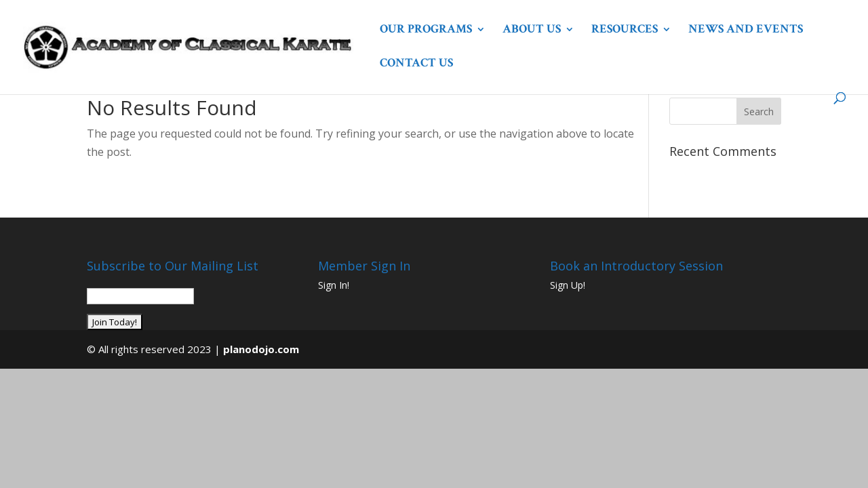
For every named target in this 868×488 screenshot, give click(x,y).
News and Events (746, 30)
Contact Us (416, 64)
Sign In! (334, 285)
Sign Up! (568, 285)
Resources (625, 30)
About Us (532, 30)
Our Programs (426, 30)
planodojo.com (261, 349)
